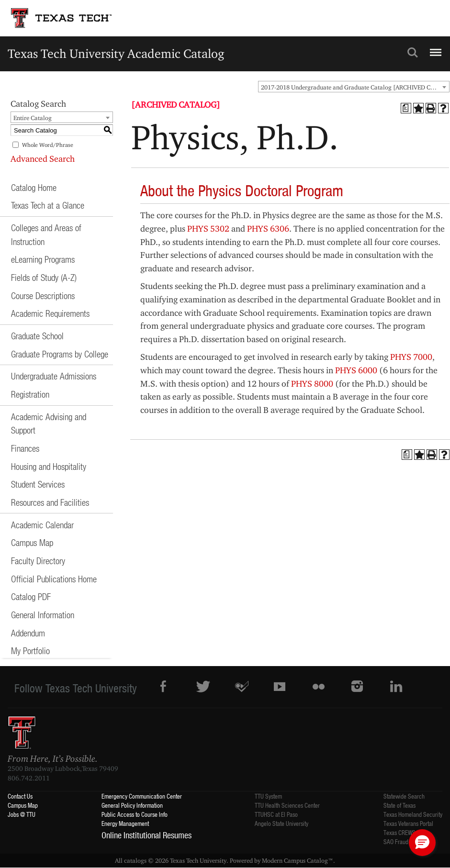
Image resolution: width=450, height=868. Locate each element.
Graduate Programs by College (60, 354)
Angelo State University (281, 823)
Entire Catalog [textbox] (33, 118)
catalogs (135, 860)
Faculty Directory (38, 561)
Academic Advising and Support (49, 423)
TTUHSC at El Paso (276, 814)
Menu (434, 48)
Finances (25, 448)
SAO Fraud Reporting (408, 841)
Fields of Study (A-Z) (44, 277)
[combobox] (354, 87)
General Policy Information (132, 805)
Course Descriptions (43, 295)
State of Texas (399, 805)
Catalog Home (34, 187)
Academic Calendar (42, 525)
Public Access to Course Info (135, 814)
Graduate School (37, 336)
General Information (43, 615)
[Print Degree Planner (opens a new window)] (406, 108)
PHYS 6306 (268, 228)
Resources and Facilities (50, 502)
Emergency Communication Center (142, 796)
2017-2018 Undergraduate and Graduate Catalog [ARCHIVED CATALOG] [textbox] (355, 87)
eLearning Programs (43, 259)
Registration (30, 394)
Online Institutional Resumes (146, 835)
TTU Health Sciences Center (287, 805)
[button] (422, 843)
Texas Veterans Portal (408, 823)
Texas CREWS (399, 832)
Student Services (38, 484)
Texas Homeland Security (413, 814)
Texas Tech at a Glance (48, 205)
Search (413, 53)
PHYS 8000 (312, 384)
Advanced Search (43, 159)
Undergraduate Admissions (54, 376)
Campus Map (32, 542)
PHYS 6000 (356, 370)
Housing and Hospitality (49, 466)
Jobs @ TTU (22, 814)
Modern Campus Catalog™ (298, 860)
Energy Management (125, 823)
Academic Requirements (50, 313)
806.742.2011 (29, 778)
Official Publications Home (54, 579)
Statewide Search (404, 796)
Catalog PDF (31, 596)
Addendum (28, 633)
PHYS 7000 (411, 357)
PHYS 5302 (208, 228)
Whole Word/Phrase (48, 145)
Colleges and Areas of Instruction (46, 234)
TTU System (268, 796)
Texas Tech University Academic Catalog (116, 53)
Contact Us (20, 796)
